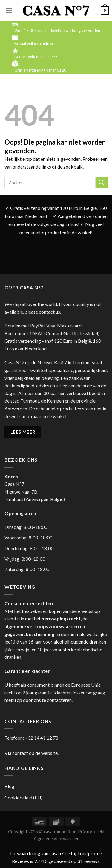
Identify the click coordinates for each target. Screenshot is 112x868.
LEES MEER (23, 432)
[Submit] (102, 182)
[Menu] (9, 10)
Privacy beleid (91, 832)
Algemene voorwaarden (57, 839)
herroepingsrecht (61, 619)
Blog (9, 786)
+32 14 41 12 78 (42, 738)
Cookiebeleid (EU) (23, 798)
